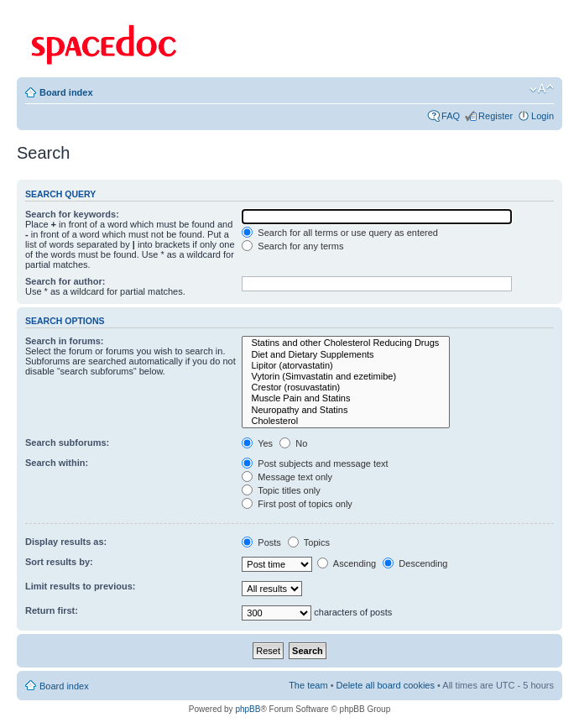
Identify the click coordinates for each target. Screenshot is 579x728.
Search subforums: (67, 443)
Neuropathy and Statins (346, 410)
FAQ (451, 116)
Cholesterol (346, 421)
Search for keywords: (72, 214)
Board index (66, 92)
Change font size (542, 89)
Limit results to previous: (80, 586)
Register (496, 116)
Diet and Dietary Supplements (346, 355)
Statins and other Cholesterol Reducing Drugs (346, 343)
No (293, 443)
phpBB (248, 709)
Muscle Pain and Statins (346, 398)
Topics (309, 542)
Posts (261, 542)
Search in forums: (65, 341)
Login (542, 116)
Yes (257, 443)
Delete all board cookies (386, 685)
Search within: (57, 463)
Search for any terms (292, 246)
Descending (415, 563)
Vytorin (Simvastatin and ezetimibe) (346, 377)
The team (308, 685)
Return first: (52, 610)
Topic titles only (281, 490)
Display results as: (66, 542)
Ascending (347, 563)
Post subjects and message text (315, 464)
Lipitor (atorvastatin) (346, 366)
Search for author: (65, 281)
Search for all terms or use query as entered (340, 233)
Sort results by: (59, 562)
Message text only (287, 477)
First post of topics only (297, 504)
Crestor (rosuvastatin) (346, 388)
